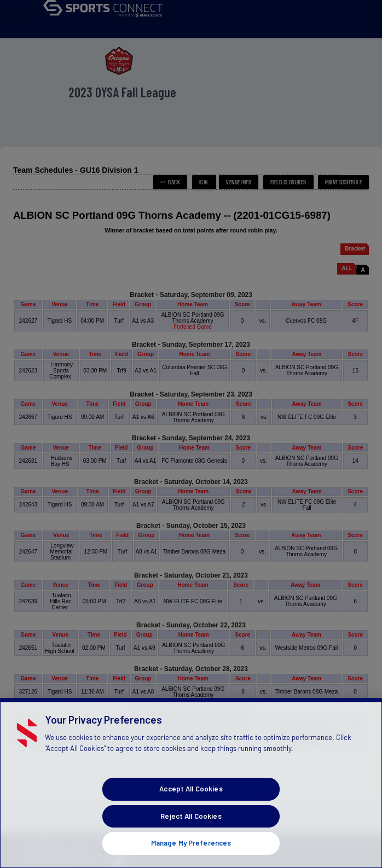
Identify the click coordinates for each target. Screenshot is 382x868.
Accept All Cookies (191, 802)
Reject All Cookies (191, 829)
